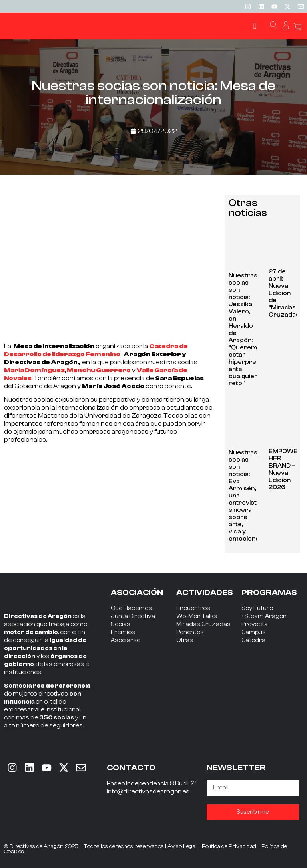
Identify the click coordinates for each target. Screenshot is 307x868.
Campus (254, 632)
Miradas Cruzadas (203, 624)
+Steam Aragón (264, 616)
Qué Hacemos (131, 608)
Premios (123, 632)
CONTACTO (131, 768)
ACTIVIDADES (205, 592)
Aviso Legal (182, 846)
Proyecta (255, 624)
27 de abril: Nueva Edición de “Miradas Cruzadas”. (286, 293)
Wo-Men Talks (197, 616)
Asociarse (126, 640)
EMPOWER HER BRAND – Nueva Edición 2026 (285, 469)
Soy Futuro (257, 608)
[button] (255, 26)
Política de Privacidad (229, 846)
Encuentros (193, 608)
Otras (185, 640)
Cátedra (253, 640)
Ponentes (190, 632)
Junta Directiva (133, 616)
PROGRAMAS (269, 592)
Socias (121, 624)
